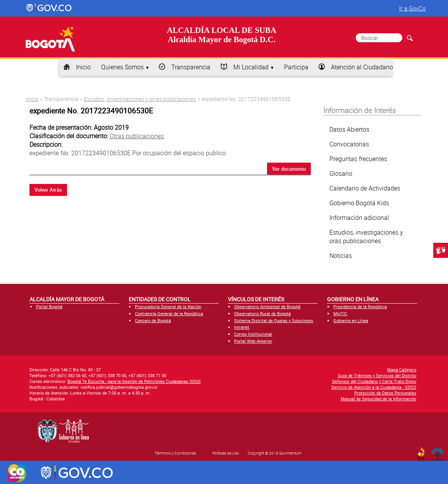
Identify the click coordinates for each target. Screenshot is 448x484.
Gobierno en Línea (351, 320)
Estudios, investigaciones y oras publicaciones (366, 237)
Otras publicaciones (137, 136)
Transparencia (191, 67)
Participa (296, 67)
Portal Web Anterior (253, 341)
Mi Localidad (251, 67)
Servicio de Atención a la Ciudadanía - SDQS (374, 387)
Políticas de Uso (226, 453)
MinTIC (340, 313)
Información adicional (359, 218)
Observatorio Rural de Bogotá (262, 313)
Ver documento (289, 169)
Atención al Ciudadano (362, 67)
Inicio (83, 67)
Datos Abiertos (349, 129)
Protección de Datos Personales (385, 393)
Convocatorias (349, 144)
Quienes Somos (122, 67)
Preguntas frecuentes (358, 159)
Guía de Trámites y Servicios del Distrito (377, 375)
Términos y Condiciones (175, 453)
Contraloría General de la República (169, 313)
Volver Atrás (48, 190)
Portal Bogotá (49, 306)
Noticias (341, 256)
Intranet (242, 327)
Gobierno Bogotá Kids (359, 203)
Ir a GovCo (412, 8)
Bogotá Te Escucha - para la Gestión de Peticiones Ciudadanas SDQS (134, 381)
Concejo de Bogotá (153, 320)
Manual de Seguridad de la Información (378, 399)
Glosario (341, 173)
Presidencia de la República (360, 306)
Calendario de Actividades (365, 188)
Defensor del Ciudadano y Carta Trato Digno (374, 381)
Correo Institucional (253, 334)
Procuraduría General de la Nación (168, 306)
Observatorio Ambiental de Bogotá (267, 306)
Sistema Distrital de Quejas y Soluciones (274, 320)
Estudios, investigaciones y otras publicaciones (140, 99)
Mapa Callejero (402, 370)
